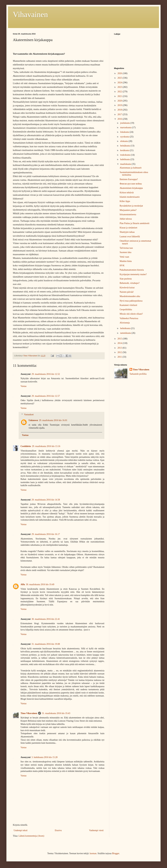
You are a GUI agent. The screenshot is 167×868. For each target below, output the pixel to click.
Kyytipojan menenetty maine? (133, 274)
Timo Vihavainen (29, 713)
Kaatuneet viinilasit (128, 305)
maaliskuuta (126, 164)
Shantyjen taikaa (127, 232)
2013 (120, 348)
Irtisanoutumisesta (128, 214)
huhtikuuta (125, 159)
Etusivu (58, 830)
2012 (120, 352)
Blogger (116, 853)
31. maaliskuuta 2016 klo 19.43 (56, 713)
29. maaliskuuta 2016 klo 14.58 (46, 500)
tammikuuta (126, 333)
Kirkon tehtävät (127, 193)
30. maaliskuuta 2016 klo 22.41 (46, 619)
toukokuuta (125, 155)
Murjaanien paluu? (128, 210)
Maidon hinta (126, 261)
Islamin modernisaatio (130, 197)
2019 (120, 105)
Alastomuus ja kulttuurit (131, 168)
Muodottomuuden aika (130, 296)
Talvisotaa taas (126, 248)
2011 (120, 357)
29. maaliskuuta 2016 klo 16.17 (46, 534)
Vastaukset (29, 415)
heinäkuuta (125, 146)
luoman (93, 853)
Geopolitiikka (126, 309)
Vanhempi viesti (96, 830)
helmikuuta (125, 328)
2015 (120, 339)
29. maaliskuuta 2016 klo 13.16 (46, 446)
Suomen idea (125, 252)
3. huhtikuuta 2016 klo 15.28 (44, 757)
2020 (120, 101)
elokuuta (124, 141)
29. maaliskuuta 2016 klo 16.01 (53, 420)
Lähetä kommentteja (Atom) (31, 836)
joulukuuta (125, 123)
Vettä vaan (124, 257)
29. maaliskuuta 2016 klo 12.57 (46, 396)
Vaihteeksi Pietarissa (129, 318)
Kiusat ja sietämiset (128, 228)
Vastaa (24, 386)
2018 (120, 110)
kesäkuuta (125, 150)
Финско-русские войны (131, 184)
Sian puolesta (126, 279)
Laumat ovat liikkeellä (130, 237)
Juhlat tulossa (126, 219)
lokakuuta (125, 132)
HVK (122, 266)
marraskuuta (126, 127)
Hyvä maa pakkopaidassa (131, 301)
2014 (120, 343)
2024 (120, 83)
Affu (23, 584)
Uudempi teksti (21, 830)
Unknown (33, 420)
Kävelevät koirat (127, 288)
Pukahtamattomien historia (132, 270)
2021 (120, 96)
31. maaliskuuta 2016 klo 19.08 (46, 644)
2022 (120, 92)
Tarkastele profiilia (138, 374)
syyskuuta (125, 137)
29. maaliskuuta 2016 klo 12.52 (46, 374)
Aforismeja (125, 323)
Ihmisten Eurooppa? (129, 179)
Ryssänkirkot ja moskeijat (131, 206)
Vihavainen (30, 14)
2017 (120, 114)
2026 (120, 73)
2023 (120, 87)
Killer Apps (125, 201)
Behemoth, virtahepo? (130, 283)
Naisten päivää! (127, 292)
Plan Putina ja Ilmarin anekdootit (134, 223)
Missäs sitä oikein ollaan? (131, 314)
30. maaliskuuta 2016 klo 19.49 (40, 584)
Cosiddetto (26, 446)
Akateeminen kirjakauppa (131, 188)
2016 (120, 119)
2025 (120, 78)
